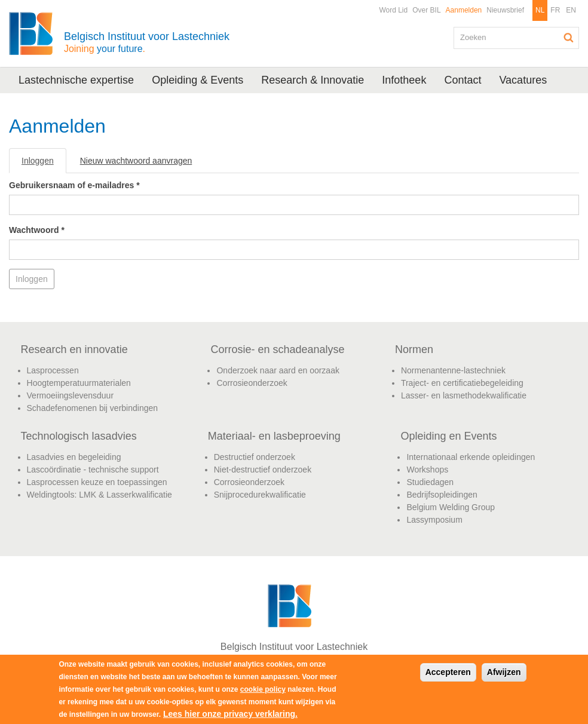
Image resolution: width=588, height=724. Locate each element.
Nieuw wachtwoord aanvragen (136, 161)
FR (555, 10)
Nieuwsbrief (505, 10)
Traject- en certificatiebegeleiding (462, 383)
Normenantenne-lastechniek (453, 370)
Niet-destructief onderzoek (263, 470)
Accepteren (448, 672)
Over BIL (426, 10)
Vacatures (523, 80)
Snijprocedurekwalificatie (260, 495)
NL (540, 10)
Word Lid (393, 10)
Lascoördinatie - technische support (93, 470)
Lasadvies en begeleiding (74, 457)
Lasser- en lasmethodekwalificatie (464, 395)
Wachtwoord (37, 230)
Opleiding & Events (197, 80)
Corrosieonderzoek (252, 383)
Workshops (427, 470)
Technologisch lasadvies (79, 436)
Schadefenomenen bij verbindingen (93, 408)
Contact (463, 80)
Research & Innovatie (313, 80)
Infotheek (404, 80)
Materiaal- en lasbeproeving (274, 436)
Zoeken (569, 38)
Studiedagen (430, 482)
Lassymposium (434, 520)
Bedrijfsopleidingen (442, 495)
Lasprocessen (53, 370)
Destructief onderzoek (255, 457)
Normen (414, 349)
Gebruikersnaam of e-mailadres (74, 185)
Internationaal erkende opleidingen (471, 457)
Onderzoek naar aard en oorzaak (278, 370)
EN (571, 10)
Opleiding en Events (448, 436)
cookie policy (263, 689)
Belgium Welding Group (451, 507)
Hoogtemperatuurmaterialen (79, 383)
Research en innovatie (74, 349)
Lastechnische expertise (76, 80)
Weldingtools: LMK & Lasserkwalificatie (99, 495)
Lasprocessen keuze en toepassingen (97, 482)
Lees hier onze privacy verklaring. (230, 714)
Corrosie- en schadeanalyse (277, 349)
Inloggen (44, 164)
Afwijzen (504, 672)
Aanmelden (464, 10)
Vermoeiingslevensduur (71, 395)
